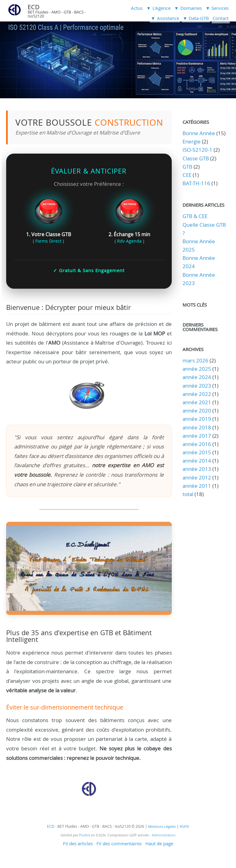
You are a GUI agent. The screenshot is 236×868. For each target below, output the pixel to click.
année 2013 (197, 469)
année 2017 (197, 436)
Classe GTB (196, 158)
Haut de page (159, 843)
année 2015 (197, 452)
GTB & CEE (195, 216)
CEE (187, 175)
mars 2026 (195, 360)
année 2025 (197, 369)
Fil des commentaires (119, 843)
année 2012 (197, 477)
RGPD (184, 827)
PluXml (85, 835)
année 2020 (197, 411)
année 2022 (197, 394)
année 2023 (197, 386)
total (189, 494)
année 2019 (197, 419)
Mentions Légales (162, 827)
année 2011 (197, 486)
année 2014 (197, 461)
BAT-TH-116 (196, 183)
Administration (164, 835)
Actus (137, 8)
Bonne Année (199, 133)
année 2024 (197, 377)
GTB (187, 167)
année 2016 (197, 444)
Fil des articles (78, 843)
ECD (34, 7)
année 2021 (197, 402)
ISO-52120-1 (197, 150)
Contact (221, 18)
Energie (192, 141)
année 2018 (197, 427)
